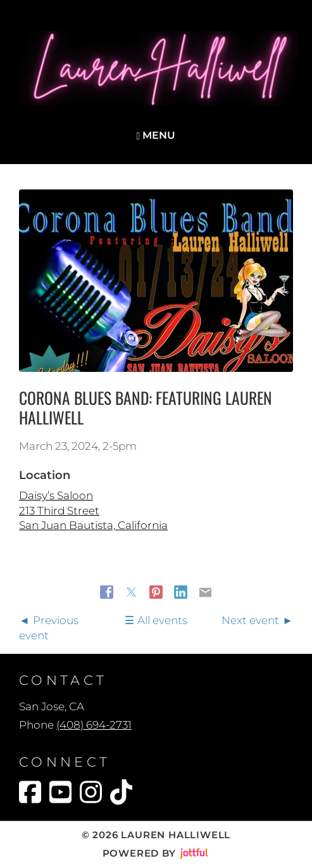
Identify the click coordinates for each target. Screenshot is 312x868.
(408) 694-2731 (94, 725)
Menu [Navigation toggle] (156, 135)
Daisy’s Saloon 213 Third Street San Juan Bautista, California (93, 510)
